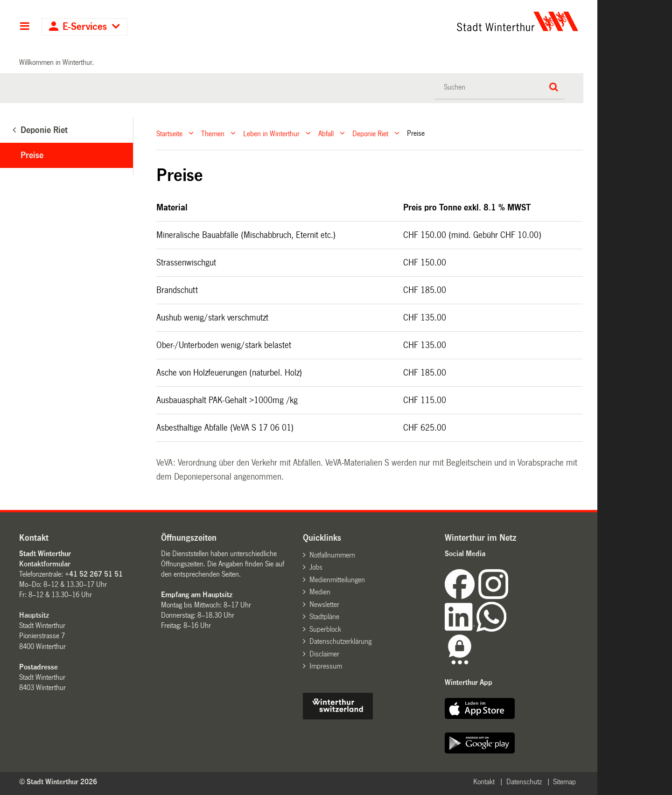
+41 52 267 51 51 (94, 574)
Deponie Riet (370, 133)
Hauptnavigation (24, 27)
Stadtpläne (324, 617)
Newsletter (324, 604)
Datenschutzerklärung (340, 641)
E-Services (85, 27)
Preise (32, 155)
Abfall (326, 133)
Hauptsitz (34, 615)
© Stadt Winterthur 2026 (58, 782)
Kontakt (484, 782)
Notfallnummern (332, 555)
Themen (213, 133)
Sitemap (564, 782)
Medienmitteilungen (337, 580)
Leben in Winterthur (271, 133)
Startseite (169, 133)
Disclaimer (324, 654)
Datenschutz (524, 782)
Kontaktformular (45, 564)
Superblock (325, 629)
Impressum (326, 666)
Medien (320, 592)
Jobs (316, 567)
